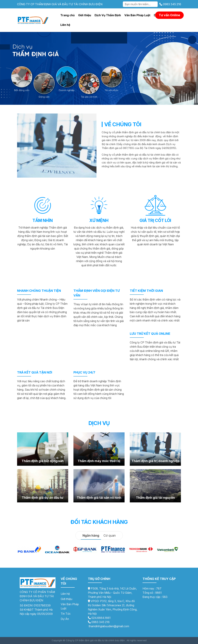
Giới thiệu (85, 15)
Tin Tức (66, 614)
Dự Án (65, 619)
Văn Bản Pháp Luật (137, 15)
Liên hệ (65, 25)
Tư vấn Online (169, 15)
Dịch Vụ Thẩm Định (108, 15)
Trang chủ (68, 15)
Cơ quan (110, 535)
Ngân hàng (91, 535)
